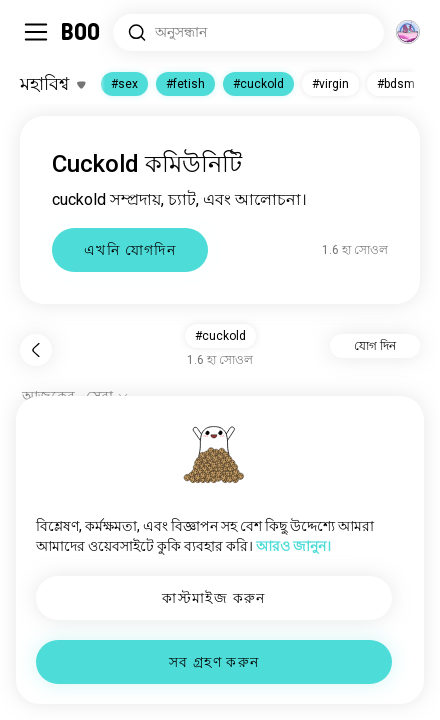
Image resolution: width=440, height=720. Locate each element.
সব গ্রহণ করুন (214, 662)
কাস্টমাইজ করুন (214, 598)
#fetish (185, 84)
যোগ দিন (375, 346)
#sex (124, 84)
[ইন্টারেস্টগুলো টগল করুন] (52, 84)
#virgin (330, 84)
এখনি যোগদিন (130, 250)
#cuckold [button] (220, 336)
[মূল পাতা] (81, 32)
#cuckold (258, 84)
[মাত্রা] (408, 32)
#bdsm (396, 84)
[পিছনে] (36, 350)
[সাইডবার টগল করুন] (36, 32)
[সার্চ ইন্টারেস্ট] (248, 32)
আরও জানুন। (293, 546)
